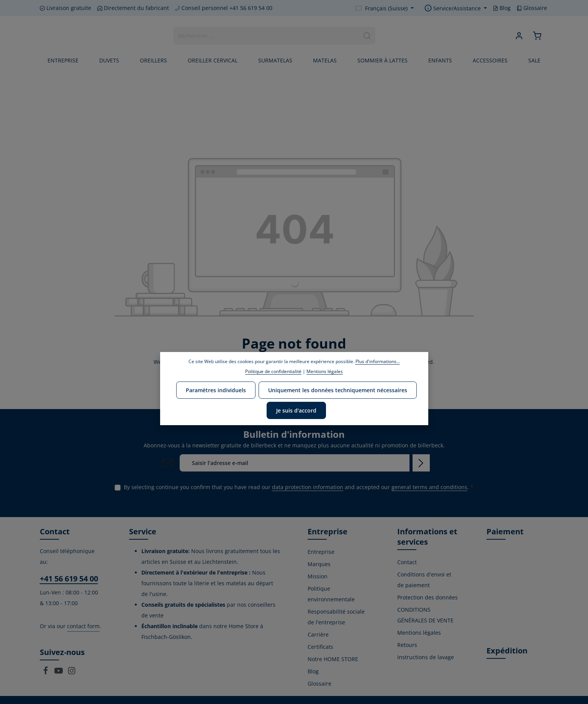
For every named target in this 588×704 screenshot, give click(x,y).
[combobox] (266, 36)
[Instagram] (72, 673)
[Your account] (519, 36)
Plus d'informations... (378, 361)
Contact (407, 562)
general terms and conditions (429, 487)
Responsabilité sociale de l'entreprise (336, 617)
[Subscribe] (421, 463)
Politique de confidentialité (273, 371)
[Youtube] (59, 673)
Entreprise (321, 552)
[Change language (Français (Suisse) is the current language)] (385, 8)
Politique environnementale (331, 594)
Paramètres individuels (216, 390)
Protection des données (427, 597)
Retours (407, 645)
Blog (502, 8)
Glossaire (532, 8)
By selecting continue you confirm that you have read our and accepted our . (299, 487)
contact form (83, 626)
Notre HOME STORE (333, 659)
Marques (319, 564)
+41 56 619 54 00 (69, 579)
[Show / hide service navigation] (456, 8)
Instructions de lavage (426, 657)
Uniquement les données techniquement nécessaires (338, 390)
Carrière (318, 634)
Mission (318, 576)
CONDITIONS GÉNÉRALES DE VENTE (425, 615)
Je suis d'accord (296, 410)
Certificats (320, 647)
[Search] (367, 36)
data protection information (308, 487)
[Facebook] (46, 673)
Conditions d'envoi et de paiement (424, 580)
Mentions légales (419, 633)
